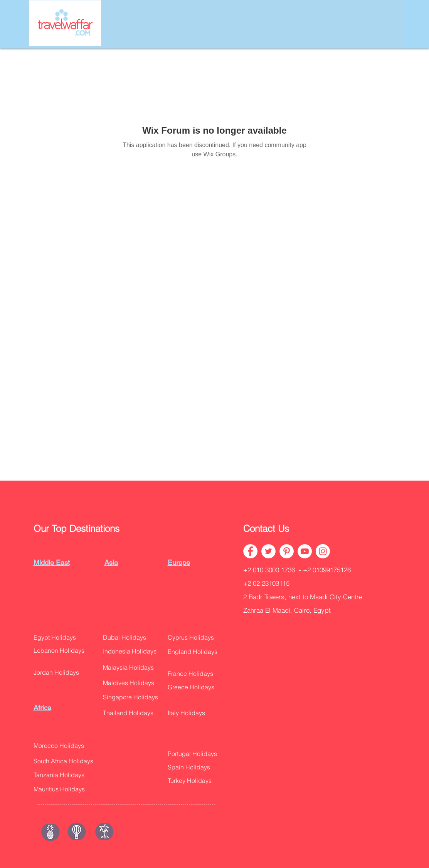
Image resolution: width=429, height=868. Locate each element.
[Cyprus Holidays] (195, 638)
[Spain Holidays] (192, 767)
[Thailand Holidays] (133, 713)
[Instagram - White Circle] (323, 551)
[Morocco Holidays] (64, 746)
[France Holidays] (195, 674)
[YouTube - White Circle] (305, 551)
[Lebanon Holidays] (64, 651)
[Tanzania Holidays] (64, 775)
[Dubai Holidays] (128, 638)
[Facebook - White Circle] (250, 551)
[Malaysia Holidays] (133, 668)
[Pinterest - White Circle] (287, 551)
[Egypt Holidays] (59, 638)
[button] (197, 652)
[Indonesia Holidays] (134, 651)
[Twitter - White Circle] (268, 551)
